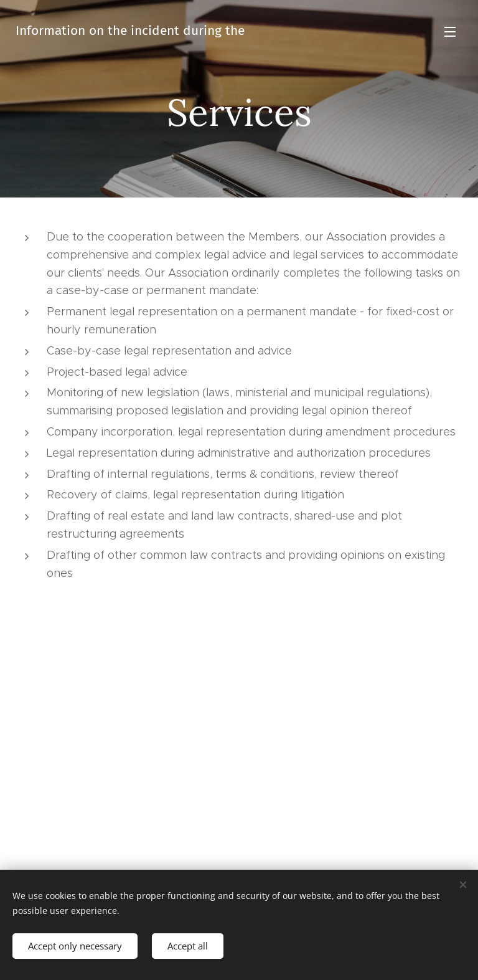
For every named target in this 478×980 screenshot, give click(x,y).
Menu (450, 32)
